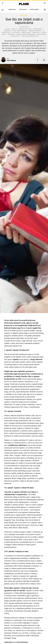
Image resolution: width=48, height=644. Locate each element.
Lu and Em (17, 33)
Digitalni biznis (34, 10)
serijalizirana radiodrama (26, 34)
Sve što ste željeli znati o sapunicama (24, 21)
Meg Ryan (36, 33)
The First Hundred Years (30, 36)
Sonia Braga (42, 34)
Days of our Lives (25, 29)
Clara (8, 29)
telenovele (15, 36)
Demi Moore (38, 29)
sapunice (11, 34)
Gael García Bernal (20, 31)
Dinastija (8, 31)
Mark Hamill (27, 33)
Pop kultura (23, 10)
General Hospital (35, 31)
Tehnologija (12, 10)
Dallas (15, 29)
